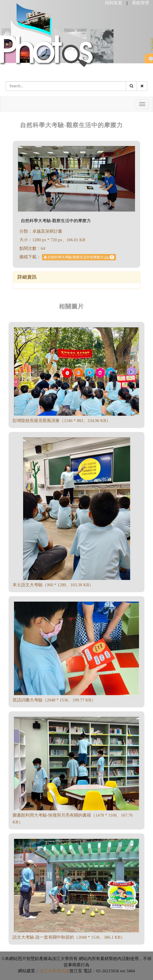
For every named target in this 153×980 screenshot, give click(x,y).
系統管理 (140, 3)
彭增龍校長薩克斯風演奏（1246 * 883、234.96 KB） (62, 421)
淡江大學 (48, 971)
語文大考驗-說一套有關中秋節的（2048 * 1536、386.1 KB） (69, 937)
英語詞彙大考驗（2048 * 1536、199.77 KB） (54, 700)
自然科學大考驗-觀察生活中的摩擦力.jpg (79, 257)
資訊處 (63, 971)
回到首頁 (114, 3)
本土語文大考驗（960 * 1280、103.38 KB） (53, 585)
